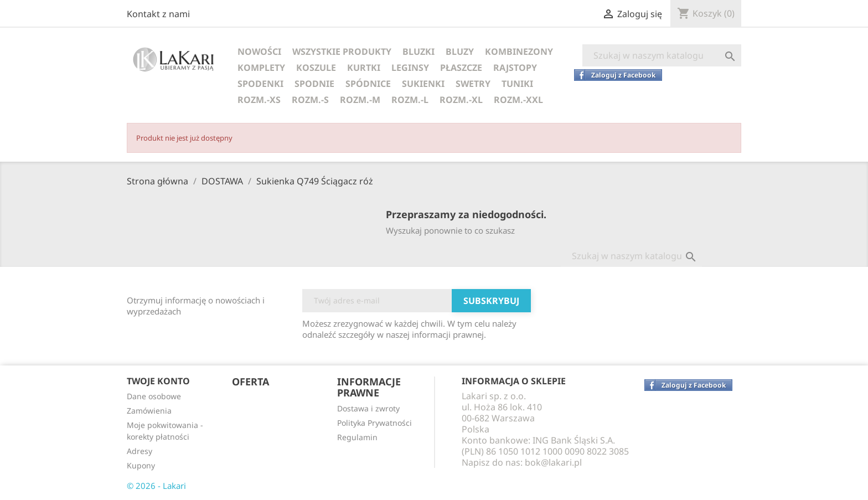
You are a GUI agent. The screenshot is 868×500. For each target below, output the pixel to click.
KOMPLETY (261, 68)
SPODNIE (314, 84)
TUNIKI (517, 84)
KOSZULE (316, 68)
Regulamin (357, 437)
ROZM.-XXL (518, 100)
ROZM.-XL (461, 100)
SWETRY (473, 84)
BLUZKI (418, 51)
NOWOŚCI (259, 51)
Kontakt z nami (158, 14)
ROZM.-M (360, 100)
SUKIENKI (423, 84)
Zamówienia (149, 411)
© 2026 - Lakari (156, 486)
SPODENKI (260, 84)
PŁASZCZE (461, 68)
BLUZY (460, 51)
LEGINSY (410, 68)
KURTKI (364, 68)
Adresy (139, 451)
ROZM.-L (410, 100)
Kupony (141, 465)
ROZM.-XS (259, 100)
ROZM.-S (310, 100)
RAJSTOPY (515, 68)
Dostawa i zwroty (368, 408)
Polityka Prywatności (374, 423)
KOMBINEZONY (519, 51)
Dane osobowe (154, 396)
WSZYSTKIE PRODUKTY (342, 51)
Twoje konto (158, 381)
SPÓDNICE (368, 84)
